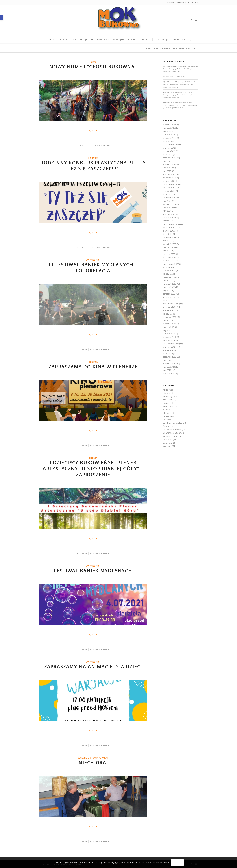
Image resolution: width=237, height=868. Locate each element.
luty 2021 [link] (167, 330)
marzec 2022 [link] (169, 287)
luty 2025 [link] (167, 171)
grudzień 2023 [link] (170, 217)
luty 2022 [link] (167, 291)
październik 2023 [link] (171, 224)
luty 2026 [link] (167, 131)
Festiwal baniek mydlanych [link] (93, 571)
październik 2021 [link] (171, 304)
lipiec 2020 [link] (168, 354)
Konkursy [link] (93, 158)
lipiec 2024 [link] (168, 194)
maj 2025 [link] (167, 161)
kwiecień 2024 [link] (170, 204)
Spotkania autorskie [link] (98, 758)
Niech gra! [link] (93, 763)
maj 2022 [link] (167, 280)
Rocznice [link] (167, 420)
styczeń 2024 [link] (169, 214)
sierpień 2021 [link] (169, 310)
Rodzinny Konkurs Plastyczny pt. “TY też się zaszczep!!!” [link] (93, 166)
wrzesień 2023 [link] (170, 227)
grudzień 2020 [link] (170, 337)
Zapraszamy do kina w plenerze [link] (93, 367)
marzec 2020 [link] (169, 367)
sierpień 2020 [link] (169, 350)
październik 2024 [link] (171, 184)
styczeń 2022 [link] (169, 294)
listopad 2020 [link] (169, 340)
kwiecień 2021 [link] (170, 324)
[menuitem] (52, 39)
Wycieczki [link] (168, 443)
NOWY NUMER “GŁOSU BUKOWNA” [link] (93, 67)
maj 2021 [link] (167, 320)
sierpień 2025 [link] (169, 151)
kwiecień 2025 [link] (170, 164)
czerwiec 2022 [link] (170, 277)
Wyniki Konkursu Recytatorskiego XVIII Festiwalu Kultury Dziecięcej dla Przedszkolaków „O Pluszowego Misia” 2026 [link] (180, 69)
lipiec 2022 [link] (168, 274)
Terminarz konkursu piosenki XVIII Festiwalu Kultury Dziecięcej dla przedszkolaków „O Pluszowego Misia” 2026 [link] (179, 95)
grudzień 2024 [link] (170, 178)
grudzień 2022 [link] (170, 257)
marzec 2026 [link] (169, 128)
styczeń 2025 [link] (169, 174)
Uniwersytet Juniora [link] (172, 430)
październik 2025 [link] (171, 144)
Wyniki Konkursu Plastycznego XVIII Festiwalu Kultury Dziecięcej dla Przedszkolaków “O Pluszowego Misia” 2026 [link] (179, 84)
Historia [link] (167, 393)
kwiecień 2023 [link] (170, 244)
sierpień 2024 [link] (169, 191)
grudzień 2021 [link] (170, 297)
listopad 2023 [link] (169, 221)
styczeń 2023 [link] (169, 254)
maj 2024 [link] (167, 201)
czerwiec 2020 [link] (170, 357)
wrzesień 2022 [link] (170, 267)
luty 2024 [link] (167, 211)
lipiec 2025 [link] (168, 154)
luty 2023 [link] (167, 251)
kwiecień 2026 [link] (170, 125)
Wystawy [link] (167, 446)
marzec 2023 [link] (169, 247)
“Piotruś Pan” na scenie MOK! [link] (174, 77)
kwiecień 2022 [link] (170, 284)
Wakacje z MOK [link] (93, 260)
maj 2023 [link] (167, 241)
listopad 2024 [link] (169, 181)
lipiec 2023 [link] (168, 234)
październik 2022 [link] (171, 264)
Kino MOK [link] (93, 362)
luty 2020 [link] (167, 370)
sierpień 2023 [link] (169, 231)
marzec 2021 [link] (169, 327)
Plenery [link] (93, 458)
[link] (2, 18)
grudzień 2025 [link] (170, 138)
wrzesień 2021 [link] (170, 307)
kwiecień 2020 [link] (170, 363)
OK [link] (177, 863)
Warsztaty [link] (168, 439)
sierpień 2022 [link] (169, 271)
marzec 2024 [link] (169, 208)
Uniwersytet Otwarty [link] (173, 433)
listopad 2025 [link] (169, 141)
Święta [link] (166, 426)
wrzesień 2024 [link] (170, 188)
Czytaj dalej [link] (93, 130)
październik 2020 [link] (171, 344)
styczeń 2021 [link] (169, 334)
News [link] (93, 62)
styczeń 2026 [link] (169, 135)
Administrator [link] (103, 145)
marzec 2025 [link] (169, 168)
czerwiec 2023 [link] (170, 237)
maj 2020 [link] (167, 360)
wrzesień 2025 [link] (170, 148)
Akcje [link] (165, 390)
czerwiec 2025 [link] (170, 158)
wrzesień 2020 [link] (170, 347)
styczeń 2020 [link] (169, 373)
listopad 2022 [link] (169, 261)
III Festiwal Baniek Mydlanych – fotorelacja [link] (93, 268)
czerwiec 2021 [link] (170, 317)
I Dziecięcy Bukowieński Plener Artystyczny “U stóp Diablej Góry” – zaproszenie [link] (93, 469)
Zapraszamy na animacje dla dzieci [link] (93, 667)
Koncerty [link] (82, 758)
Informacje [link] (168, 396)
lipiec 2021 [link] (168, 314)
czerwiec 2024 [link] (170, 197)
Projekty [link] (167, 416)
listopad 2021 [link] (169, 300)
